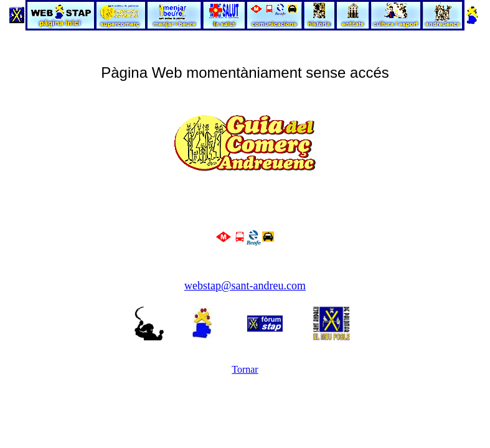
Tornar (245, 369)
